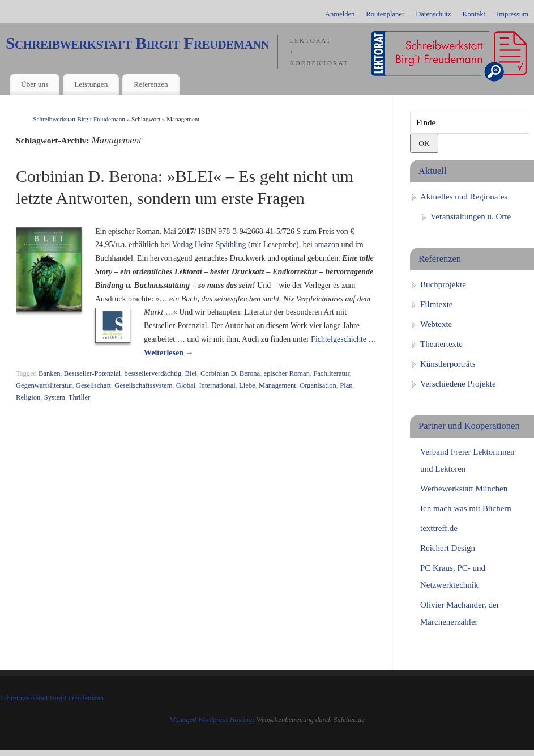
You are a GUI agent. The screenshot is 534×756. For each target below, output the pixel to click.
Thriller (79, 397)
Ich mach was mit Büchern (466, 508)
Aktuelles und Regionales (464, 197)
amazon (327, 245)
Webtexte (436, 324)
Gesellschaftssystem (143, 385)
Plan (346, 385)
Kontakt (474, 14)
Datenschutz (433, 14)
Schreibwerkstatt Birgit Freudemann (137, 43)
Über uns (35, 84)
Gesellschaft (93, 385)
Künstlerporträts (448, 364)
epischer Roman (286, 373)
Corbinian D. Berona (230, 373)
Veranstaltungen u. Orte (471, 216)
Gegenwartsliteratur (44, 385)
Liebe (247, 385)
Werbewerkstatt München (464, 489)
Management (277, 385)
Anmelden (340, 14)
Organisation (318, 385)
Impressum (512, 14)
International (217, 385)
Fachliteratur (331, 373)
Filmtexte (437, 304)
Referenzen (151, 84)
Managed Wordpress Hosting (211, 720)
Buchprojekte (443, 284)
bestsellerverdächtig (153, 373)
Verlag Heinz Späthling (209, 245)
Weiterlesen (168, 353)
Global (186, 385)
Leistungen (91, 84)
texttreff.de (439, 528)
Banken (49, 373)
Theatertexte (441, 344)
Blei (191, 373)
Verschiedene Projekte (458, 384)
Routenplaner (385, 14)
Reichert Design (448, 548)
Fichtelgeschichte (339, 339)
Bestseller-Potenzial (92, 373)
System (55, 397)
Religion (28, 397)
